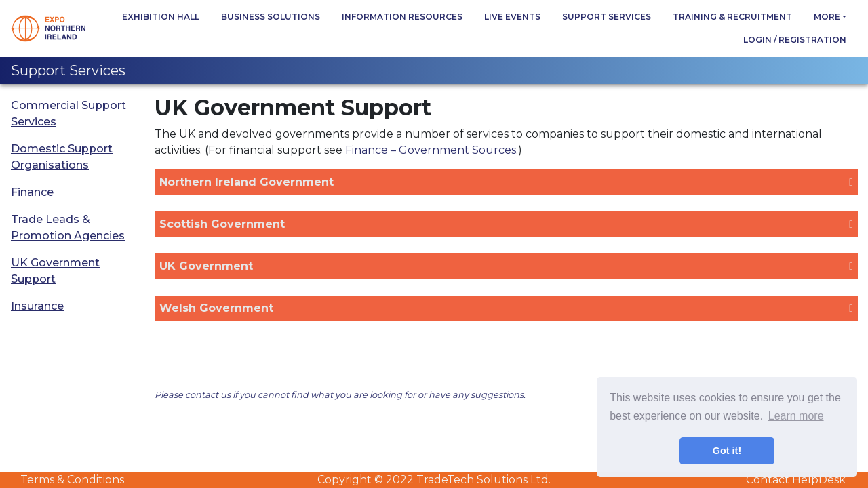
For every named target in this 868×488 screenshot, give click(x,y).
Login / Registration (795, 40)
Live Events (512, 17)
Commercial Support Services (68, 114)
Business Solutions (271, 17)
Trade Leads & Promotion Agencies (68, 227)
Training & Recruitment (732, 17)
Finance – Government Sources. (432, 150)
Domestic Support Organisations (62, 157)
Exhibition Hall (161, 17)
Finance (32, 192)
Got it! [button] (727, 451)
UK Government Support (55, 271)
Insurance (37, 306)
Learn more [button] (796, 416)
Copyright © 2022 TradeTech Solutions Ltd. (434, 480)
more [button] (827, 17)
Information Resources (402, 17)
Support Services (607, 17)
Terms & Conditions (72, 480)
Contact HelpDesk (796, 480)
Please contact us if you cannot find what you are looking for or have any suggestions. (340, 395)
